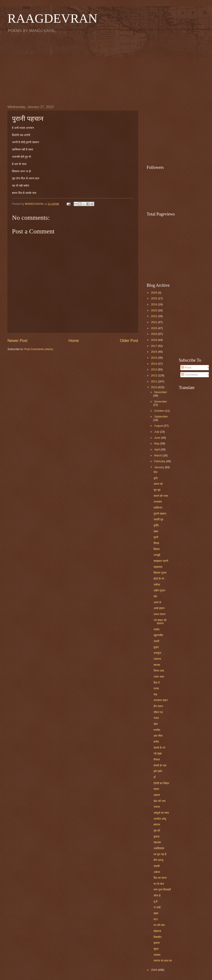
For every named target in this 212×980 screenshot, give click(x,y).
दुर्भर (156, 478)
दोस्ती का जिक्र (161, 783)
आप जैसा (158, 736)
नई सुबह (158, 754)
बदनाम (157, 665)
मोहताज (157, 931)
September (161, 416)
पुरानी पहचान (160, 514)
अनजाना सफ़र (161, 700)
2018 (154, 340)
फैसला (157, 759)
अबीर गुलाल (159, 590)
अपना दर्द (158, 484)
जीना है (157, 896)
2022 (154, 316)
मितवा (156, 543)
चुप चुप (157, 490)
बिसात (157, 549)
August (159, 426)
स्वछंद (156, 629)
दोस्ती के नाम (160, 765)
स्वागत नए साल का (163, 961)
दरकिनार (158, 508)
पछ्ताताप (158, 567)
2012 (154, 375)
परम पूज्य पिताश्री (162, 890)
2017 (154, 346)
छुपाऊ (157, 837)
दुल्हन (156, 647)
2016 (154, 352)
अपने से (157, 602)
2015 (154, 358)
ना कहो (157, 907)
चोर (155, 596)
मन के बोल (159, 884)
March (158, 455)
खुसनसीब (158, 635)
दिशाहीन (158, 937)
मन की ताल (159, 925)
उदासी (157, 866)
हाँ (155, 777)
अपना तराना (159, 614)
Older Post (129, 341)
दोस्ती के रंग (159, 748)
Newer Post (17, 341)
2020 (154, 328)
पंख (155, 694)
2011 (154, 381)
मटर (156, 919)
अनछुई (157, 555)
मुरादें (156, 537)
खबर (156, 531)
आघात (157, 795)
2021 (154, 322)
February (160, 461)
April (157, 449)
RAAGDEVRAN (52, 18)
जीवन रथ (158, 712)
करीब (156, 742)
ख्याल (156, 789)
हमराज (157, 825)
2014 (154, 364)
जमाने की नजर (161, 496)
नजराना (157, 659)
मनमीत (157, 730)
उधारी (156, 641)
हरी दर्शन (158, 771)
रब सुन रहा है (160, 854)
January (159, 467)
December (160, 392)
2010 (154, 387)
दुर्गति (156, 525)
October (159, 411)
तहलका (157, 842)
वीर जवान (158, 706)
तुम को (157, 831)
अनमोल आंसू (160, 819)
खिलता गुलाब (160, 573)
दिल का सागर (160, 878)
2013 (154, 369)
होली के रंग (159, 579)
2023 (154, 310)
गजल (156, 718)
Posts (186, 367)
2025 (154, 298)
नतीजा (157, 585)
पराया (156, 688)
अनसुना (157, 653)
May (157, 443)
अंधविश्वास (159, 848)
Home (74, 341)
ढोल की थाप (160, 801)
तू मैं (155, 902)
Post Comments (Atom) (39, 349)
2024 (154, 304)
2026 (154, 293)
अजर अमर (159, 677)
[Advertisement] (106, 69)
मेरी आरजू (158, 860)
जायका (157, 955)
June (158, 438)
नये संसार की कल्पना (160, 622)
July (157, 432)
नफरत (157, 807)
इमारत (157, 943)
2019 (154, 334)
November (160, 402)
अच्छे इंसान (159, 608)
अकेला (157, 872)
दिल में (157, 683)
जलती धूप (158, 519)
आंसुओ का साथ (161, 813)
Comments (190, 375)
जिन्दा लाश (159, 671)
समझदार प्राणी (161, 561)
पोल (155, 472)
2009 (154, 970)
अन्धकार (158, 502)
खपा (156, 724)
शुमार (156, 949)
